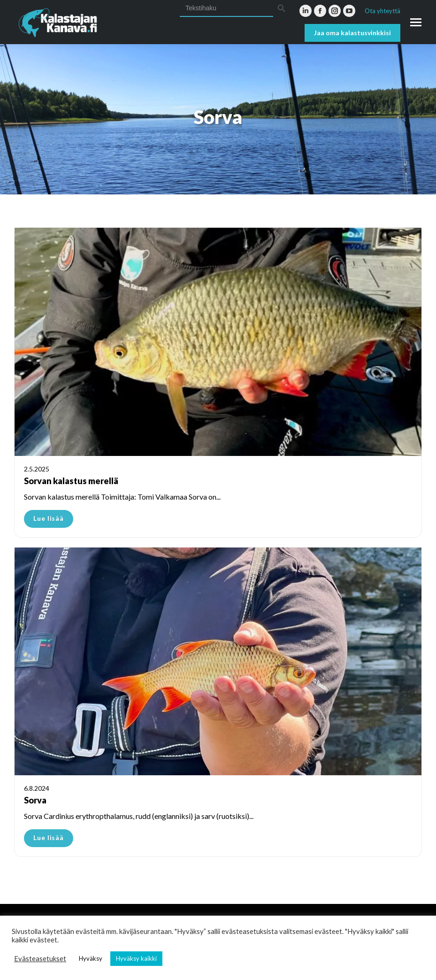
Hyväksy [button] (91, 958)
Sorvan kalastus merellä (71, 481)
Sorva (35, 800)
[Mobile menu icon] (416, 22)
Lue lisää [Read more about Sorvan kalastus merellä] (49, 518)
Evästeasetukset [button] (40, 959)
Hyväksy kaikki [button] (136, 958)
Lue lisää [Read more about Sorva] (49, 837)
